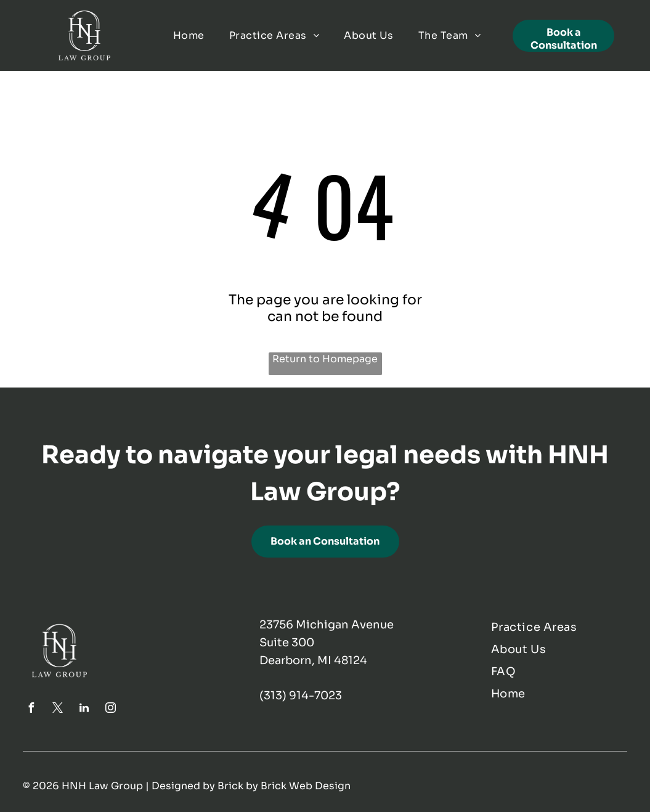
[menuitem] (189, 35)
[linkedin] (84, 709)
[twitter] (57, 709)
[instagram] (110, 709)
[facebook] (31, 709)
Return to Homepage (325, 359)
